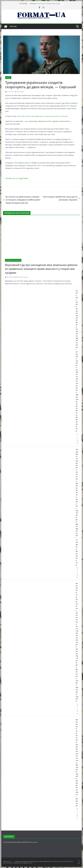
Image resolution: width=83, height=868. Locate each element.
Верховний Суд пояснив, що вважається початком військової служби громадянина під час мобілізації (77, 763)
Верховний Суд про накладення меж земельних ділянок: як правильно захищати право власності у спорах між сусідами (41, 269)
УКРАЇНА (8, 78)
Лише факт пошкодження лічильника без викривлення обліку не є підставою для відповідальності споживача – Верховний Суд (77, 507)
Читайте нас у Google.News (17, 178)
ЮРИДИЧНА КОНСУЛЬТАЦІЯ (13, 260)
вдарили (28, 163)
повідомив (73, 106)
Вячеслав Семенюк (22, 277)
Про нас (13, 26)
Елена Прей (20, 92)
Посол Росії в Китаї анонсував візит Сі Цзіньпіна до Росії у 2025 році (42, 116)
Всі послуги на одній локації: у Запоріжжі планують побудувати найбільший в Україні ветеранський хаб (22, 200)
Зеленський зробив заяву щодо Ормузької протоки (48, 5)
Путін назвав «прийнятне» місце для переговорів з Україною (61, 198)
